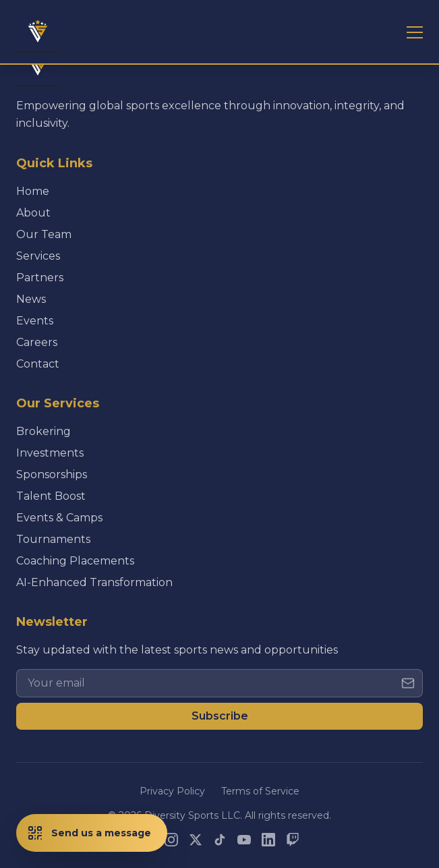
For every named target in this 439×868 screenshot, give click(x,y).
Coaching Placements (75, 561)
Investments (50, 453)
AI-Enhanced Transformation (94, 582)
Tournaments (53, 539)
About (33, 213)
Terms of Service (260, 791)
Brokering (43, 431)
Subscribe (220, 716)
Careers (37, 342)
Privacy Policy (172, 791)
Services (38, 256)
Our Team (44, 234)
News (31, 299)
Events (35, 321)
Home (33, 191)
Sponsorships (52, 474)
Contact (38, 364)
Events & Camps (59, 518)
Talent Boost (51, 496)
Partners (40, 278)
